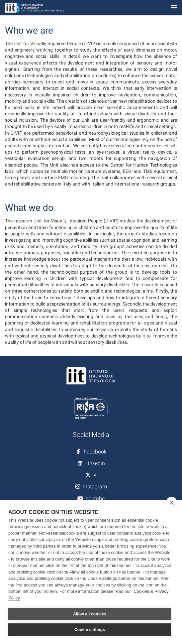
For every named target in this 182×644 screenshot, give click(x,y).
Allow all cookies (90, 614)
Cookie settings (90, 630)
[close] (172, 502)
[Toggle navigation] (174, 8)
